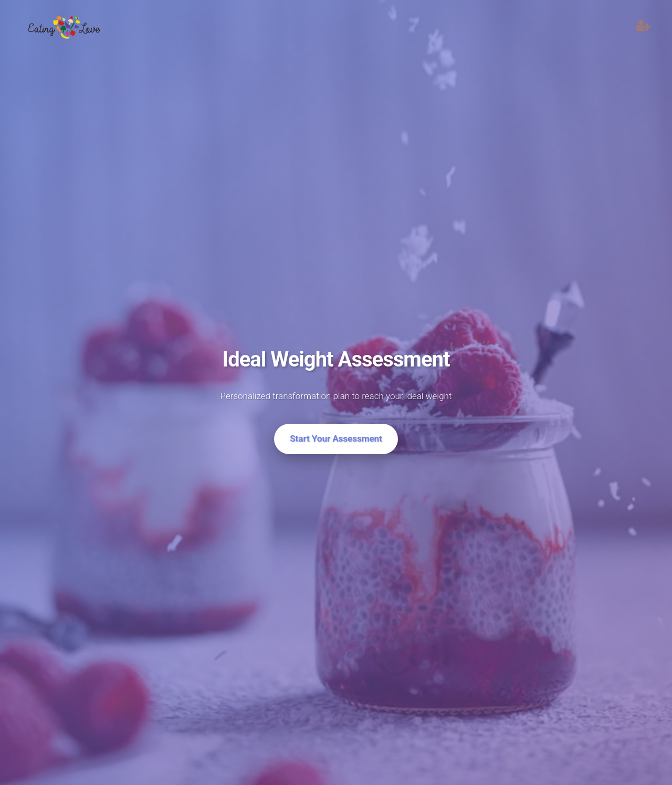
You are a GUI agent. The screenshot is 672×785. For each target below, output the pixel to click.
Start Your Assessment (336, 438)
